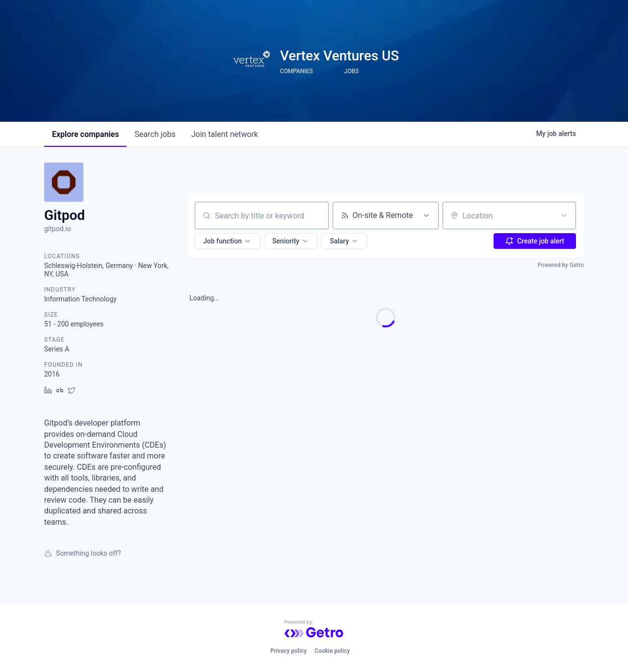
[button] (227, 241)
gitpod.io (58, 229)
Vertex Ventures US (340, 56)
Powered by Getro (561, 265)
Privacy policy (288, 651)
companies (85, 134)
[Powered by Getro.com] (314, 629)
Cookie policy (332, 651)
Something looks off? (82, 553)
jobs (155, 134)
